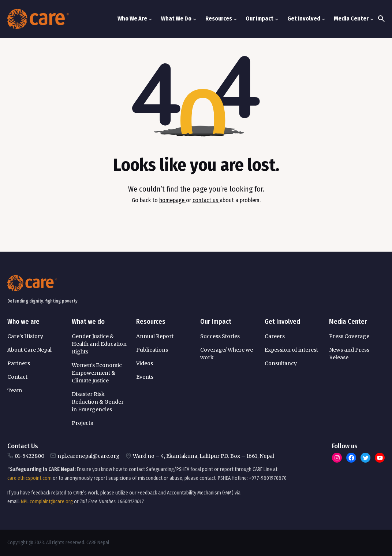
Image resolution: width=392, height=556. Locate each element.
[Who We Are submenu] (150, 19)
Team (15, 390)
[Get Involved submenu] (324, 19)
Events (145, 377)
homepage (173, 200)
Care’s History (25, 336)
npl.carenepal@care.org (89, 456)
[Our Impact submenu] (277, 19)
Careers (275, 336)
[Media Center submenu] (372, 19)
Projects (82, 423)
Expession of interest (291, 350)
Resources (151, 322)
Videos (145, 363)
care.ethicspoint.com (29, 478)
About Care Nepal (29, 350)
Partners (19, 363)
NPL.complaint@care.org (47, 502)
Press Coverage (349, 336)
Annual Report (155, 336)
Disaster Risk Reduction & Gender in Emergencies (98, 402)
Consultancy (281, 363)
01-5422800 (29, 456)
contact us (206, 200)
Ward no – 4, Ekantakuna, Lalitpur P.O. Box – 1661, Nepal (204, 456)
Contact (17, 377)
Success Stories (220, 336)
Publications (152, 350)
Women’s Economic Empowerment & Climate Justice (97, 373)
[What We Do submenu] (195, 19)
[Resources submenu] (235, 19)
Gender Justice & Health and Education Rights (99, 344)
